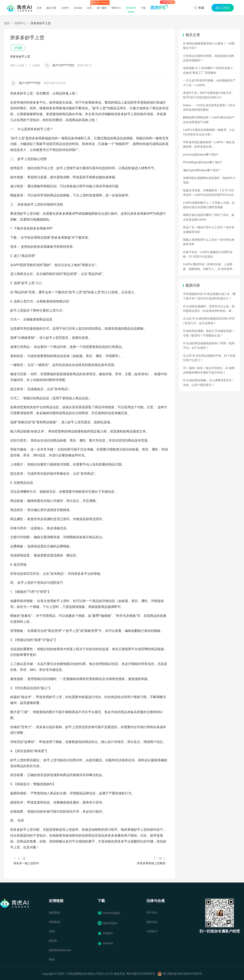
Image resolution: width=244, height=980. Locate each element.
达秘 (52, 931)
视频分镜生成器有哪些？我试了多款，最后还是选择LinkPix (209, 217)
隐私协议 (152, 922)
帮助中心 (116, 8)
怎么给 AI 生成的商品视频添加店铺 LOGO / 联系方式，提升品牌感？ (209, 321)
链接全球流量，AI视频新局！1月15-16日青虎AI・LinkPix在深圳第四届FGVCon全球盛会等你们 (209, 193)
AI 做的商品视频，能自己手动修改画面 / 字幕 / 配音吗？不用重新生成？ (208, 333)
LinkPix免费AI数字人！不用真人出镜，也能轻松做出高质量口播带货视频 (209, 205)
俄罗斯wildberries (60, 950)
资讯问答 (131, 8)
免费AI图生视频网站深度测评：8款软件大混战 (209, 180)
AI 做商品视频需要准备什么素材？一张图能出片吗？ (209, 46)
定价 (89, 8)
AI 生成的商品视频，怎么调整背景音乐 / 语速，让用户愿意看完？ (208, 382)
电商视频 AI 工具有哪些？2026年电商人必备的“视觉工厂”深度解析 (208, 70)
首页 (39, 8)
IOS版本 (105, 933)
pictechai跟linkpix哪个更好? (201, 155)
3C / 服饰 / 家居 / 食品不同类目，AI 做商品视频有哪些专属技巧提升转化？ (209, 370)
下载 (143, 8)
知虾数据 (54, 913)
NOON (53, 941)
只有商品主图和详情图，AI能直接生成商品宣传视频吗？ (209, 58)
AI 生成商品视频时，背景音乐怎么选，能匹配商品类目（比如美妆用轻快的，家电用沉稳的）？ (209, 309)
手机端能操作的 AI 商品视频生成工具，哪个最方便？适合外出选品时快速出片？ (209, 296)
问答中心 (20, 23)
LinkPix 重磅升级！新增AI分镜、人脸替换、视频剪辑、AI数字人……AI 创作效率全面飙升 (209, 267)
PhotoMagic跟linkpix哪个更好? (203, 162)
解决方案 (51, 8)
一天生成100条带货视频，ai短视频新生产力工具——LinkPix (209, 83)
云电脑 (18, 48)
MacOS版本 (108, 923)
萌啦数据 (54, 922)
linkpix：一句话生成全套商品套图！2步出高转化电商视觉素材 (209, 107)
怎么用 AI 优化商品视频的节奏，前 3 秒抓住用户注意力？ (209, 358)
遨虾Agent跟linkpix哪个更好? (201, 170)
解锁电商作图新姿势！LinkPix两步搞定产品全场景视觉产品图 (209, 120)
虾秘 (52, 959)
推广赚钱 (102, 8)
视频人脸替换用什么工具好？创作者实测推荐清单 (209, 242)
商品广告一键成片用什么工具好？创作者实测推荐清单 (209, 230)
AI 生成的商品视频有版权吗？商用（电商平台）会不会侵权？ (209, 345)
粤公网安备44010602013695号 (182, 974)
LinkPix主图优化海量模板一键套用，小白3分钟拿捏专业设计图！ (209, 132)
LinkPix (65, 8)
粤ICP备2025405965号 (141, 974)
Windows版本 (109, 913)
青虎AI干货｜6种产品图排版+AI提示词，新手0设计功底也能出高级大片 (209, 95)
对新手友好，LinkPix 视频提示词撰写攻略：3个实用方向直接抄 (208, 254)
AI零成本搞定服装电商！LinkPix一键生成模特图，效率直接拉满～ (209, 144)
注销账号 (152, 931)
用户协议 (152, 913)
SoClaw (78, 8)
